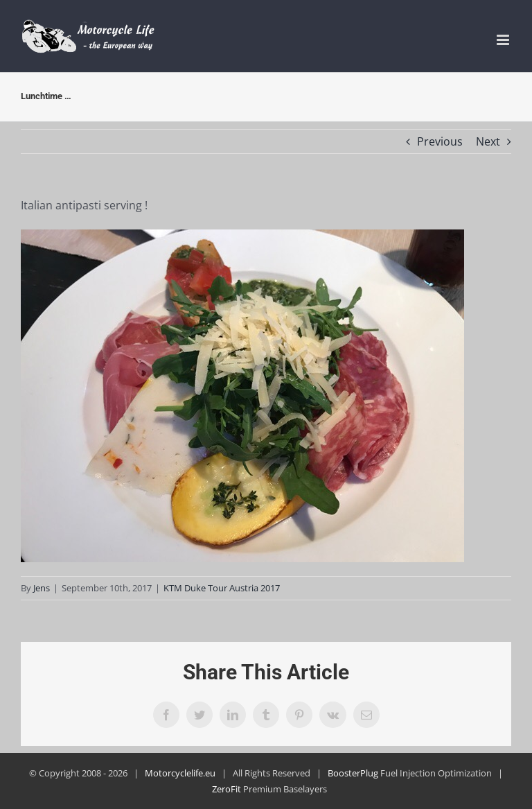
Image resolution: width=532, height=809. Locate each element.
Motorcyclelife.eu (180, 773)
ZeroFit (227, 789)
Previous (440, 141)
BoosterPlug (353, 773)
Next (488, 141)
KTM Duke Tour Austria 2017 (222, 588)
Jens (42, 588)
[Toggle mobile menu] (504, 40)
